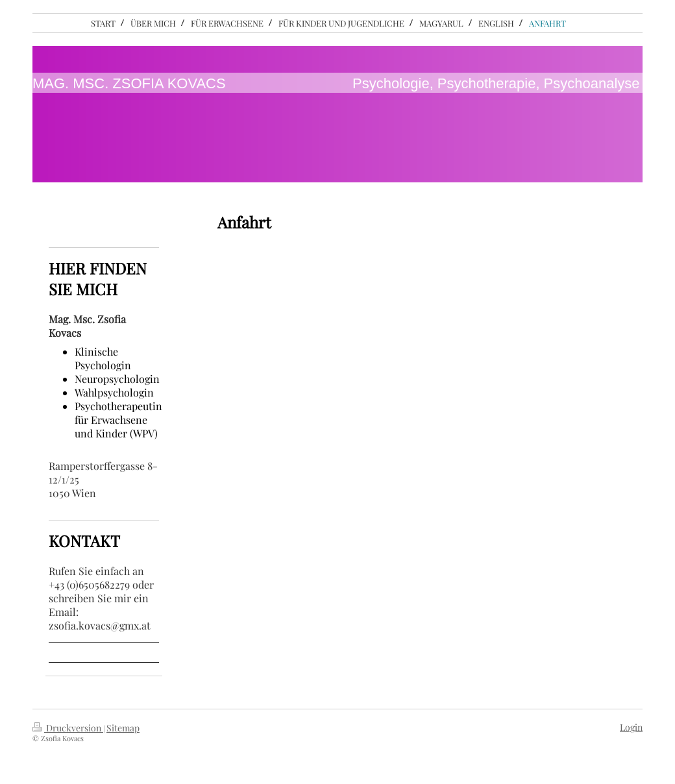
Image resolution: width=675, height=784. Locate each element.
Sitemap (123, 728)
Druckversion (68, 728)
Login (631, 727)
